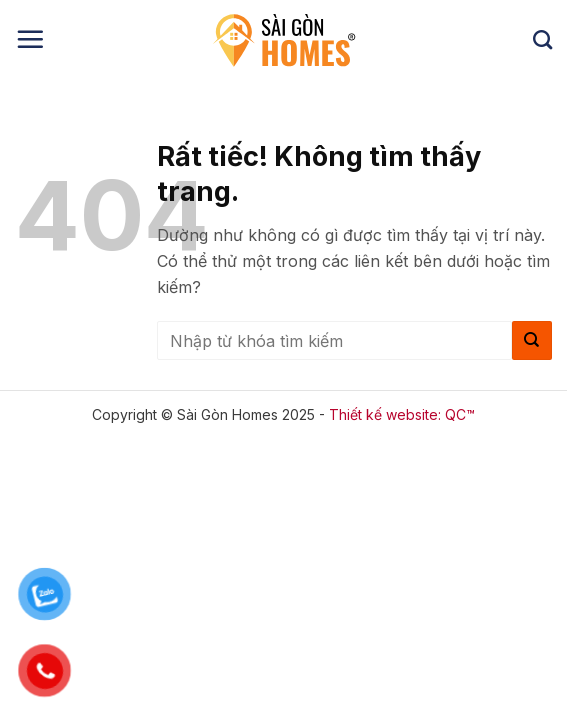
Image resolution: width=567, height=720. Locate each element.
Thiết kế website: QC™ (402, 414)
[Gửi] (532, 340)
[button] (30, 39)
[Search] (542, 39)
